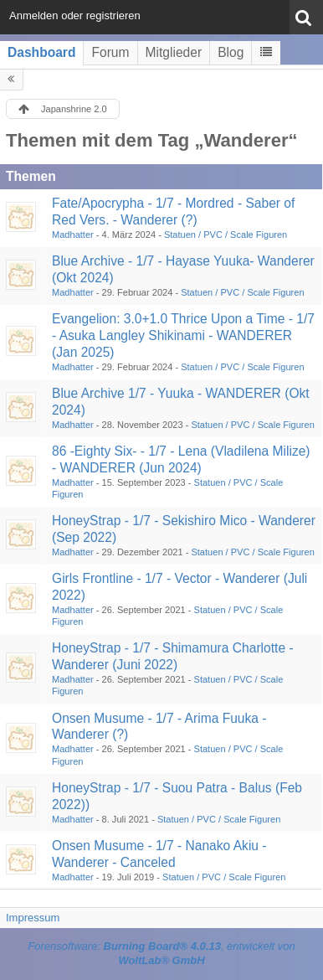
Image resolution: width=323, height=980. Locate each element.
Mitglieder (174, 52)
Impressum (33, 918)
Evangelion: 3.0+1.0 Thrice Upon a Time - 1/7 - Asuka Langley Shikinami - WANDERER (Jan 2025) (183, 335)
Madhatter (73, 235)
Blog (231, 52)
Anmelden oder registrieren (75, 15)
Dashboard (41, 52)
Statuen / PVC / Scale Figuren (226, 235)
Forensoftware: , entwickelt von (161, 953)
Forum (110, 52)
